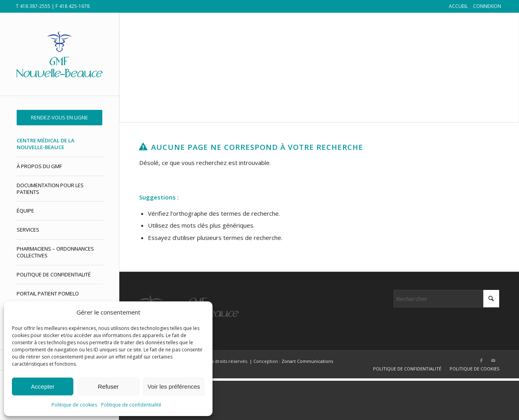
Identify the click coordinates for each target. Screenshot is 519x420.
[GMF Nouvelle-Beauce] (59, 54)
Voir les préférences (174, 386)
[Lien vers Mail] (493, 361)
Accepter (43, 386)
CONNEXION (487, 6)
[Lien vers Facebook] (481, 361)
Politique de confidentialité (131, 405)
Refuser (108, 386)
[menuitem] (59, 118)
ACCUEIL (458, 6)
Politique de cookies (74, 405)
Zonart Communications (307, 361)
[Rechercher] (446, 299)
